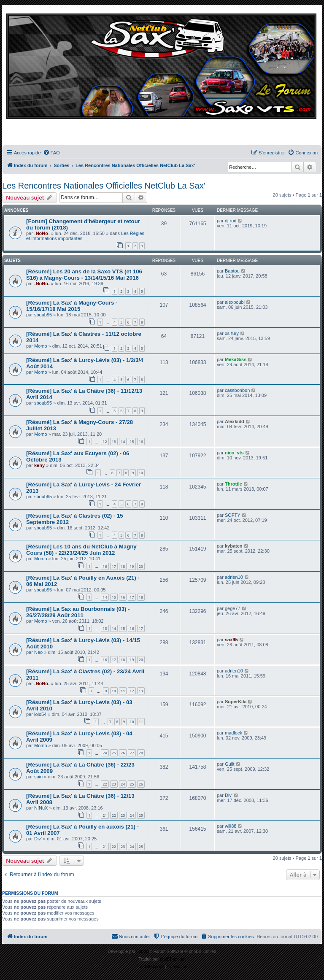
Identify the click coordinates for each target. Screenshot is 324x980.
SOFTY (233, 515)
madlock (234, 733)
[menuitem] (51, 153)
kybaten (234, 546)
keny (39, 465)
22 (105, 784)
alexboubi (235, 302)
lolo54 (40, 714)
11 (123, 691)
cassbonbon (237, 390)
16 (141, 441)
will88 (231, 826)
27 (132, 753)
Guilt (230, 764)
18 (123, 566)
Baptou (232, 271)
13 (114, 441)
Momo (41, 346)
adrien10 (234, 577)
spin (38, 777)
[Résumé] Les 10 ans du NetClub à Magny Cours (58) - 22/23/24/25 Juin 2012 (81, 550)
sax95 (231, 640)
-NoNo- (42, 233)
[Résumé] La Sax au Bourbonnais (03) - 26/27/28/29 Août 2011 (78, 612)
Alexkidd (235, 421)
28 (141, 753)
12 (105, 441)
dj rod (231, 221)
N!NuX (41, 808)
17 (114, 566)
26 (123, 753)
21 (105, 815)
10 (141, 473)
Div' (229, 795)
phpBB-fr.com (173, 959)
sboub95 (43, 315)
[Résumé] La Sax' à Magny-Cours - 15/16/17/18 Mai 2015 (72, 306)
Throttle (234, 484)
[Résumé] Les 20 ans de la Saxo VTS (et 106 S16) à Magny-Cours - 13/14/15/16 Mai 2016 (84, 275)
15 (132, 441)
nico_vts (234, 453)
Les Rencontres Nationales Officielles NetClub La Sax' (104, 186)
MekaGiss (236, 359)
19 (132, 566)
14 (123, 441)
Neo (38, 652)
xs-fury (232, 333)
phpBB (143, 952)
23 (114, 784)
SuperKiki (236, 702)
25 (114, 753)
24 (105, 753)
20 (141, 566)
